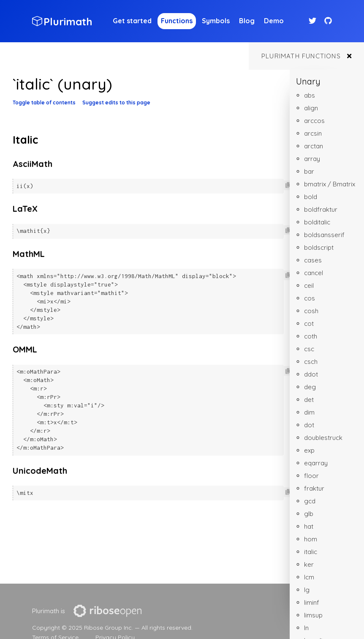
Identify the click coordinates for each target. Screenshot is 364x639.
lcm (309, 577)
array (312, 159)
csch (311, 362)
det (309, 400)
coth (311, 336)
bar (309, 171)
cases (313, 260)
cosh (311, 311)
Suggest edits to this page (116, 102)
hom (311, 539)
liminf (312, 602)
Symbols (216, 21)
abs (310, 95)
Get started (132, 21)
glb (309, 514)
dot (309, 425)
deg (310, 387)
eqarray (316, 463)
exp (309, 450)
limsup (313, 615)
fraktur (314, 488)
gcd (310, 501)
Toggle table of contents (44, 102)
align (311, 108)
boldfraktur (321, 209)
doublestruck (323, 438)
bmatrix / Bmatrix (330, 184)
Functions (177, 21)
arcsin (313, 133)
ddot (311, 374)
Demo (274, 21)
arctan (314, 146)
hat (309, 526)
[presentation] (107, 611)
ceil (309, 285)
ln (306, 628)
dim (309, 412)
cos (310, 298)
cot (309, 324)
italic (311, 552)
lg (307, 590)
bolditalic (317, 222)
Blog (247, 21)
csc (309, 349)
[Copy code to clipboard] (288, 185)
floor (311, 476)
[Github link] (328, 21)
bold (311, 197)
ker (309, 564)
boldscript (319, 247)
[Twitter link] (314, 21)
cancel (314, 273)
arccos (314, 121)
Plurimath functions (301, 56)
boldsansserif (324, 235)
